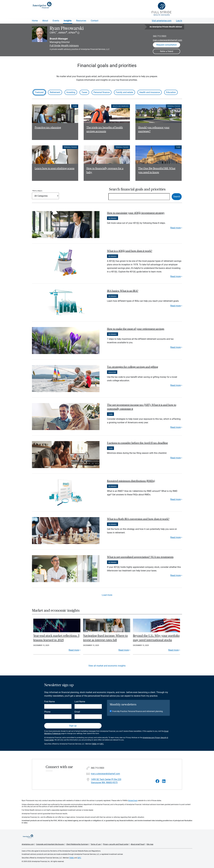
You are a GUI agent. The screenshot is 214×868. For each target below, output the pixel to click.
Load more (107, 595)
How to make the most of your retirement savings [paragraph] (136, 329)
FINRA (94, 744)
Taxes (84, 92)
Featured (39, 92)
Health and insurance (150, 92)
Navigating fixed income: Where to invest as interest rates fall (105, 638)
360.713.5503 (160, 36)
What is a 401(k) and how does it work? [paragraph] (130, 251)
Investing (71, 92)
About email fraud (137, 844)
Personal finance (102, 92)
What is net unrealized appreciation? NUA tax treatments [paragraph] (140, 557)
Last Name (80, 702)
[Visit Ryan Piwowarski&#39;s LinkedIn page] (164, 781)
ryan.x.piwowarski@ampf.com (167, 40)
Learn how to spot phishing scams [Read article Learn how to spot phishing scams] (55, 168)
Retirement (55, 92)
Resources (81, 21)
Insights (68, 21)
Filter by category (37, 191)
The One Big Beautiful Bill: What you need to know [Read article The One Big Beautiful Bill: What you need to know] (157, 170)
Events (56, 21)
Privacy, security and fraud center (116, 844)
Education (171, 92)
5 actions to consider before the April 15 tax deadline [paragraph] (137, 443)
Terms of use (96, 844)
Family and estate (124, 92)
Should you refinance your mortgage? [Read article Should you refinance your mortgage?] (154, 130)
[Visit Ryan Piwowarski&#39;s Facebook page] (157, 781)
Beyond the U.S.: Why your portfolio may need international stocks (156, 638)
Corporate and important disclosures (50, 844)
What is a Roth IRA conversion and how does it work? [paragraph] (138, 519)
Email (77, 712)
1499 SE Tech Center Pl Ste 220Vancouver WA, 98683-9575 (106, 781)
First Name (49, 702)
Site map (150, 844)
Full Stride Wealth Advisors (64, 46)
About (45, 21)
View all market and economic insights (107, 666)
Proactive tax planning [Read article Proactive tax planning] (48, 128)
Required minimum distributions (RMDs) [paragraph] (131, 481)
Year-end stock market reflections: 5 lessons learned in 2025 (56, 638)
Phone (47, 712)
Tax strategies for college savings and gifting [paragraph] (133, 367)
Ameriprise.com (28, 844)
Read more (176, 228)
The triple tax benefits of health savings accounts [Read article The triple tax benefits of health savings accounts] (105, 130)
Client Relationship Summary (77, 844)
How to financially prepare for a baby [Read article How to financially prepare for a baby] (105, 170)
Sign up (73, 726)
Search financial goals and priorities (137, 189)
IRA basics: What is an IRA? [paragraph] (123, 291)
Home (35, 21)
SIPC (102, 744)
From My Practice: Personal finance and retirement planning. (138, 711)
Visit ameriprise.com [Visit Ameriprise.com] (162, 21)
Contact (95, 21)
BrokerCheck (133, 801)
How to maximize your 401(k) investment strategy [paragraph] (136, 213)
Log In (179, 21)
